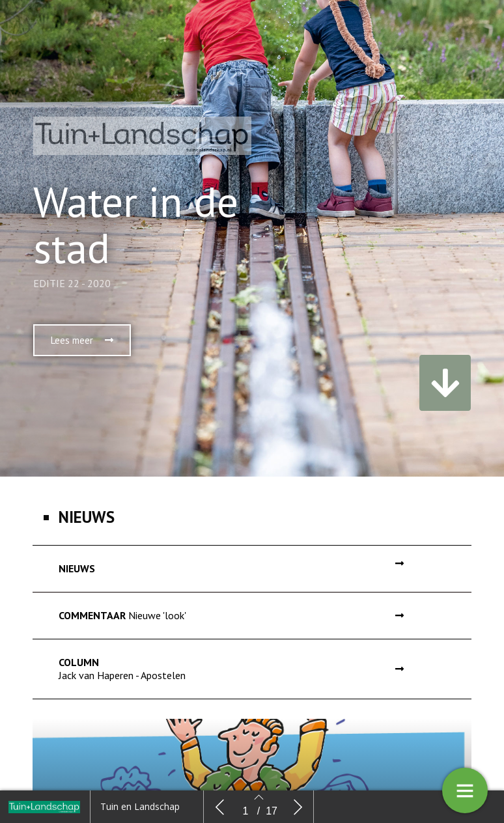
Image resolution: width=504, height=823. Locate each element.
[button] (82, 358)
